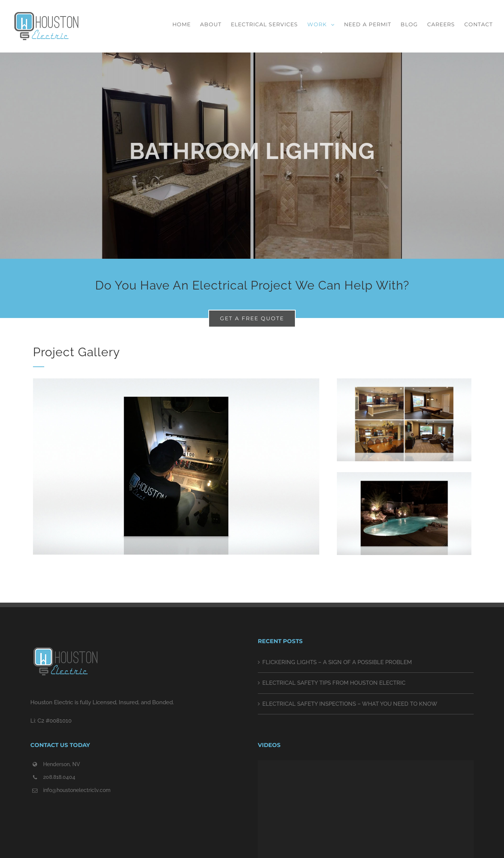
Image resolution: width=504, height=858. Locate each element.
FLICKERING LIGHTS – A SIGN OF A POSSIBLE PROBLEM (337, 662)
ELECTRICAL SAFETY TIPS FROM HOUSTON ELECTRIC (334, 683)
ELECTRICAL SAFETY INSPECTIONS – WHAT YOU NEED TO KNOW (350, 704)
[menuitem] (186, 24)
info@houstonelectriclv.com (77, 790)
